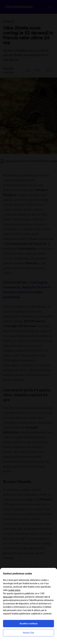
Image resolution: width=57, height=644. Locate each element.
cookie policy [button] (14, 590)
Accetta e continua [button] (28, 624)
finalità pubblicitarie (21, 614)
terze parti (8, 597)
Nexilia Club (29, 633)
